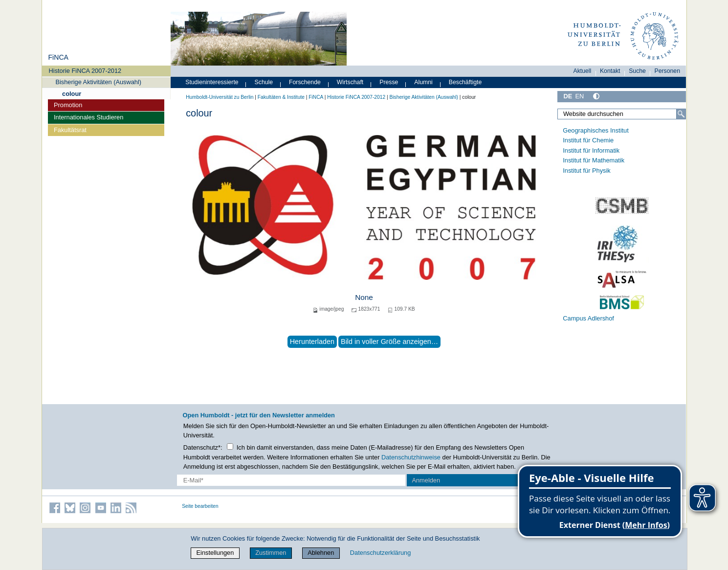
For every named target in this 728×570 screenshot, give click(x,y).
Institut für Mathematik (594, 160)
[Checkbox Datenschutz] (230, 446)
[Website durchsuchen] (622, 114)
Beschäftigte (465, 82)
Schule (264, 82)
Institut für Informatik (591, 150)
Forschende (305, 82)
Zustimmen (271, 553)
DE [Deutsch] (568, 96)
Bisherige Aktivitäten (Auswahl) (98, 82)
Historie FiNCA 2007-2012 (85, 71)
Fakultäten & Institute (281, 97)
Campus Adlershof (588, 318)
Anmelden (426, 480)
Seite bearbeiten (200, 506)
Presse (389, 82)
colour (72, 94)
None (364, 297)
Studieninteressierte (212, 82)
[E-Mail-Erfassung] (291, 480)
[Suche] (681, 114)
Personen (668, 71)
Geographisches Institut (596, 130)
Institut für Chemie (588, 140)
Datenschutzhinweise (411, 457)
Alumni (423, 82)
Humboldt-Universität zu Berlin (220, 97)
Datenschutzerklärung (380, 553)
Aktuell (583, 71)
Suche (637, 71)
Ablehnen (321, 553)
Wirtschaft (350, 82)
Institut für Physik (586, 171)
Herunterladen (312, 342)
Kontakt (610, 71)
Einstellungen (215, 553)
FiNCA (58, 57)
